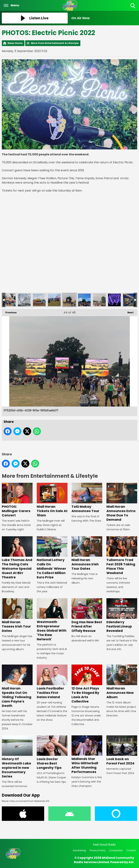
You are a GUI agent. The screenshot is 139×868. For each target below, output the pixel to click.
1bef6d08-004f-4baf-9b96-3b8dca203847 (99, 300)
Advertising (79, 850)
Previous (9, 312)
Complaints (116, 850)
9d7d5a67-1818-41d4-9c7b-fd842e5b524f (24, 300)
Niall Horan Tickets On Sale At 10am (52, 500)
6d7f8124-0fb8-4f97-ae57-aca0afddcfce (39, 300)
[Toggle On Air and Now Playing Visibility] (104, 18)
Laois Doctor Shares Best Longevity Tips (52, 753)
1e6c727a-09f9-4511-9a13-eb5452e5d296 (84, 300)
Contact (131, 850)
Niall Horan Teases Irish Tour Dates (17, 615)
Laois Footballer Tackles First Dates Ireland (52, 682)
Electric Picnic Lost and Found (129, 300)
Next (129, 312)
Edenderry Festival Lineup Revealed (122, 615)
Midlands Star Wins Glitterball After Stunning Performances (87, 755)
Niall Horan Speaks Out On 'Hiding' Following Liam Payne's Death (17, 686)
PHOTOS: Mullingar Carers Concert (17, 500)
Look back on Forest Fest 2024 (122, 750)
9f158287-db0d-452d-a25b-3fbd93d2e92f (9, 300)
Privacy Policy (98, 850)
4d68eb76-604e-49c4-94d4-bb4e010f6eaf (54, 300)
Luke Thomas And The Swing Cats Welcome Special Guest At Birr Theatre (17, 558)
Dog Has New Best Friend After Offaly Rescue (87, 615)
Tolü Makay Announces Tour (87, 498)
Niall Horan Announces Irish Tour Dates (87, 554)
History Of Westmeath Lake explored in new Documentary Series (17, 757)
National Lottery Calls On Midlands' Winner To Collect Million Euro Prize (52, 558)
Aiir (131, 862)
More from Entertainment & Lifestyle (55, 43)
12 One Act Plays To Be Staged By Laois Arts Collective (87, 684)
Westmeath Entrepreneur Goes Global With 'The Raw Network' (52, 620)
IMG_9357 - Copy (114, 300)
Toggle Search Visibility (133, 6)
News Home (15, 43)
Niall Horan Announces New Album (122, 682)
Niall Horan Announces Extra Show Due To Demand (122, 502)
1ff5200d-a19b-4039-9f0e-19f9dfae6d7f (69, 300)
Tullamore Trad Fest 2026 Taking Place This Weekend (122, 556)
